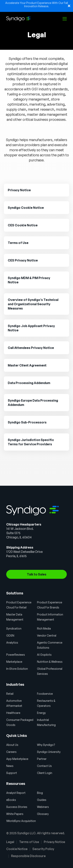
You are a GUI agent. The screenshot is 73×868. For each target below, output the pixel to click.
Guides (42, 800)
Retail (10, 694)
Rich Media (44, 628)
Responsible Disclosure (28, 856)
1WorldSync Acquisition (21, 821)
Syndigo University (49, 752)
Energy (41, 713)
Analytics (12, 643)
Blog (40, 793)
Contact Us (44, 766)
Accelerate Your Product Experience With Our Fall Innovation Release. (37, 4)
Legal (10, 842)
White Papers (15, 814)
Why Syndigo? (46, 745)
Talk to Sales (37, 574)
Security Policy (43, 849)
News (10, 766)
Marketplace (14, 662)
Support (12, 773)
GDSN (10, 635)
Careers (11, 752)
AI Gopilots (44, 655)
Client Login (45, 773)
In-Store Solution (17, 669)
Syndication (14, 628)
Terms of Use (29, 842)
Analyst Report (16, 793)
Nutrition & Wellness (50, 662)
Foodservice (45, 694)
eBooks (11, 800)
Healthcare (13, 713)
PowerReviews (16, 655)
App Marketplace (17, 759)
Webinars (43, 807)
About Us (12, 745)
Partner (42, 759)
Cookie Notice (17, 849)
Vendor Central (47, 635)
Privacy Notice (54, 842)
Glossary (43, 814)
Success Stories (17, 807)
